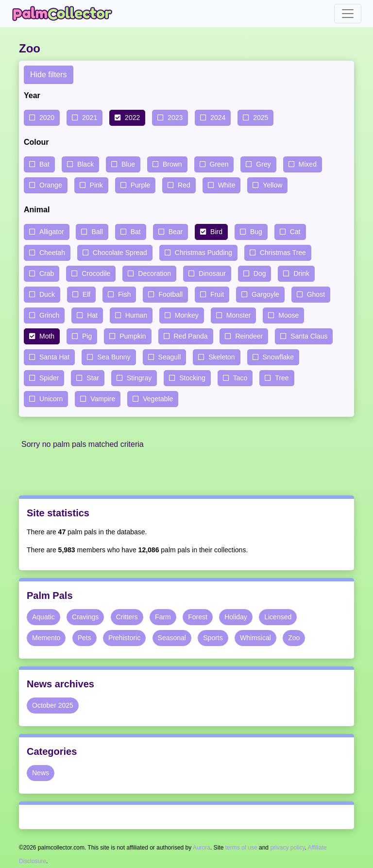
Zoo (294, 638)
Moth (47, 336)
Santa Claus (309, 336)
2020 (47, 118)
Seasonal (172, 638)
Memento (46, 638)
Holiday (236, 617)
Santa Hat (54, 357)
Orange (51, 185)
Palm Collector (65, 14)
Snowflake (279, 357)
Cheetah (52, 253)
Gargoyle (265, 294)
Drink (301, 273)
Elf (86, 294)
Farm (163, 617)
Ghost (316, 294)
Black (85, 164)
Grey (263, 164)
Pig (87, 336)
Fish (124, 294)
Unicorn (51, 399)
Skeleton (221, 357)
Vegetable (158, 399)
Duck (47, 294)
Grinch (49, 315)
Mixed (308, 164)
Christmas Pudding (203, 253)
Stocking (192, 378)
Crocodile (96, 273)
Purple (140, 185)
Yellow (272, 185)
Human (136, 315)
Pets (85, 638)
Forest (198, 617)
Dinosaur (212, 273)
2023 (175, 118)
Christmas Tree (283, 253)
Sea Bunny (114, 357)
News (41, 773)
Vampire (103, 399)
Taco (240, 378)
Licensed (278, 617)
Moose (288, 315)
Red (184, 185)
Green (219, 164)
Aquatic (43, 617)
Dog (260, 273)
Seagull (170, 357)
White (227, 185)
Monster (239, 315)
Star (93, 378)
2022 (132, 118)
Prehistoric (124, 638)
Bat (44, 164)
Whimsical (255, 638)
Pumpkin (133, 336)
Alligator (52, 232)
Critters (127, 617)
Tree (282, 378)
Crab (47, 273)
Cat (295, 232)
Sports (213, 638)
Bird (216, 232)
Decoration (154, 273)
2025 (261, 118)
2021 (90, 118)
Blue (128, 164)
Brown (172, 164)
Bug (256, 232)
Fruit (217, 294)
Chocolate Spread (120, 253)
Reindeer (249, 336)
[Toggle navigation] (348, 14)
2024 (218, 118)
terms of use (241, 848)
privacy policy (287, 848)
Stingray (139, 378)
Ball (97, 232)
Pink (96, 185)
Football (170, 294)
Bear (176, 232)
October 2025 (53, 705)
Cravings (85, 617)
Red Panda (191, 336)
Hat (92, 315)
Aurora (202, 848)
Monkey (187, 315)
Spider (49, 378)
